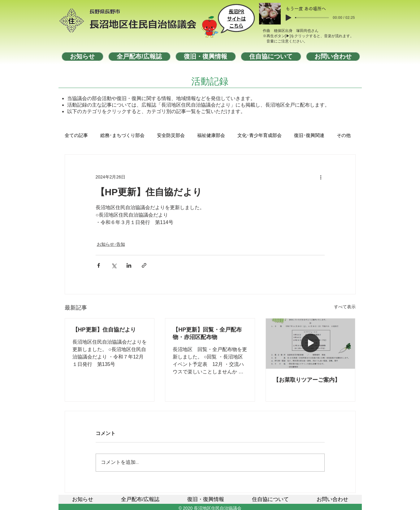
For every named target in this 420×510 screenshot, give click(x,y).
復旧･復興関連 (309, 136)
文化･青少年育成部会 (260, 136)
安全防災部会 (171, 136)
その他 (344, 136)
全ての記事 (76, 136)
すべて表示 (345, 307)
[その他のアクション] (321, 177)
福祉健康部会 (211, 136)
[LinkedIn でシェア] (129, 265)
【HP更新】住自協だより (104, 330)
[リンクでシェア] (144, 265)
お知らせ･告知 (111, 244)
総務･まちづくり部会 (122, 136)
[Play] (288, 18)
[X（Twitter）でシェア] (114, 265)
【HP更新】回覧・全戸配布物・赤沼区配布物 (207, 333)
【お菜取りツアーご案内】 (307, 380)
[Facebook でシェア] (99, 265)
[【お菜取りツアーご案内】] (311, 344)
